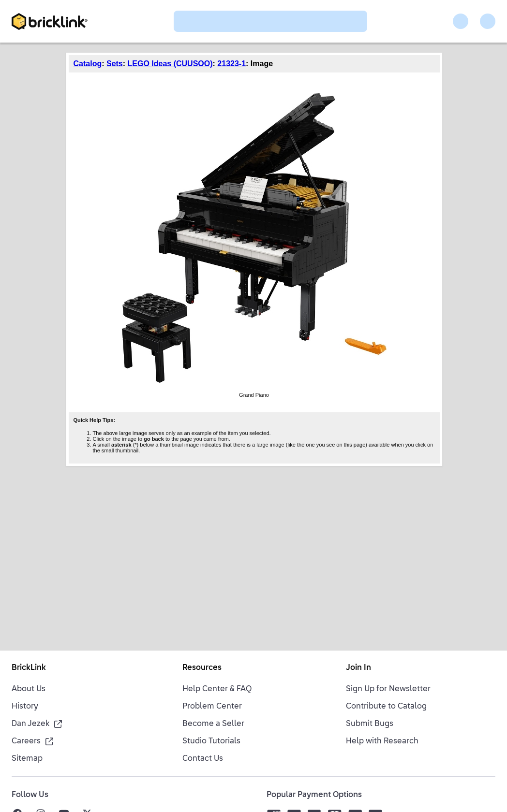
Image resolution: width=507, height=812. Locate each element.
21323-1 (231, 64)
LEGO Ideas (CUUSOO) (170, 64)
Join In (358, 668)
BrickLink (29, 668)
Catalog (88, 64)
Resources (202, 668)
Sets (115, 64)
